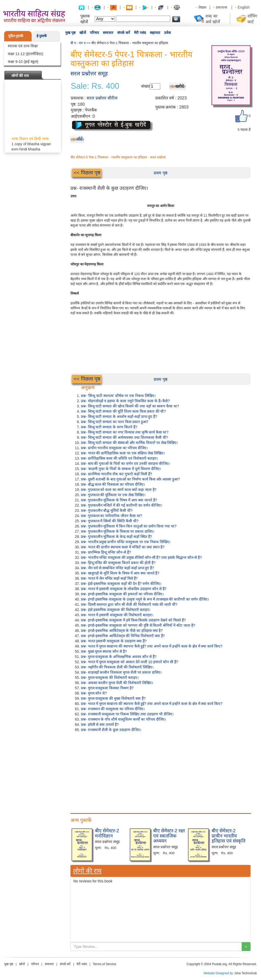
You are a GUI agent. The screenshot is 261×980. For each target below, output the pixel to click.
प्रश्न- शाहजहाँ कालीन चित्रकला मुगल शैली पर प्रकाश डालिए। (121, 672)
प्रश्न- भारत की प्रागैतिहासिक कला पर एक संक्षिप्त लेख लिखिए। (123, 453)
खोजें (83, 33)
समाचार (108, 33)
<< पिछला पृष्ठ (87, 173)
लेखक (202, 7)
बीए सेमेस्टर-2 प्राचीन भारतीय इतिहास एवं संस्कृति (229, 836)
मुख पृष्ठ (70, 33)
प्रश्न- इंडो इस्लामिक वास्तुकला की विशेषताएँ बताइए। (116, 610)
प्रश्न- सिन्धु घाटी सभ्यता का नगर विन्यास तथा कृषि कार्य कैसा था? (125, 432)
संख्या (146, 86)
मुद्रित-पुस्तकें (16, 36)
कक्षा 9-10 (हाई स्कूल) (23, 62)
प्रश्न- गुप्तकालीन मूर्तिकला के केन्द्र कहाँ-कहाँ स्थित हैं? (116, 537)
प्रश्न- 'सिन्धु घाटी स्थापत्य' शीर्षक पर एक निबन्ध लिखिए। (118, 396)
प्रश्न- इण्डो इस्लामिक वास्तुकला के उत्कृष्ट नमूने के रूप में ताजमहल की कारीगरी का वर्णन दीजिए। (145, 599)
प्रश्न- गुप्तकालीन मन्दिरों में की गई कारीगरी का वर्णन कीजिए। (121, 505)
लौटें (79, 139)
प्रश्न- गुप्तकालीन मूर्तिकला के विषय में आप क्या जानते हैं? (119, 500)
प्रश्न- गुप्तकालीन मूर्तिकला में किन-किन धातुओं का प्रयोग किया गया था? (129, 526)
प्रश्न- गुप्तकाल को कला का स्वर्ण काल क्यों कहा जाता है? (119, 490)
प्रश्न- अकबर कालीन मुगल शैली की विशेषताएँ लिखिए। (117, 683)
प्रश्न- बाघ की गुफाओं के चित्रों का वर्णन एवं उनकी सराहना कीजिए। (125, 464)
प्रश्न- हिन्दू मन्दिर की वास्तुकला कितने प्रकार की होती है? (118, 563)
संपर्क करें (124, 33)
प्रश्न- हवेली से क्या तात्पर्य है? (100, 724)
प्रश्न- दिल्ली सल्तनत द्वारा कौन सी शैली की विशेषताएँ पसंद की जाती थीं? (129, 604)
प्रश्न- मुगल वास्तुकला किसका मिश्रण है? (107, 688)
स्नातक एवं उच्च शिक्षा (23, 46)
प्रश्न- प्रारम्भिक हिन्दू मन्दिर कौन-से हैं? (106, 552)
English (244, 7)
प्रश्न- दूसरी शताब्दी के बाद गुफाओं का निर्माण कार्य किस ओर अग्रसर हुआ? (130, 479)
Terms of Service (105, 964)
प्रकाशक (222, 7)
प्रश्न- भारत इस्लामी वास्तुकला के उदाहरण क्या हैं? (114, 641)
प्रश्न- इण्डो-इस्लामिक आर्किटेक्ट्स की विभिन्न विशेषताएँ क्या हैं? (123, 636)
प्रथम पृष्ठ (160, 173)
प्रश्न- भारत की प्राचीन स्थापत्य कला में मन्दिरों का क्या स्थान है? (123, 547)
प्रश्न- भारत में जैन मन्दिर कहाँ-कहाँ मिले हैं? (109, 578)
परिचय (94, 33)
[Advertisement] (161, 771)
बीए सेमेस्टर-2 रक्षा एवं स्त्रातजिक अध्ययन (169, 836)
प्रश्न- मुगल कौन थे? (94, 693)
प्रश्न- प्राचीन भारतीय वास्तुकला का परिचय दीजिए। (114, 448)
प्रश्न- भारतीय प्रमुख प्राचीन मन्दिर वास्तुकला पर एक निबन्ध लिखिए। (126, 542)
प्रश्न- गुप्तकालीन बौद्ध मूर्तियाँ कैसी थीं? (107, 510)
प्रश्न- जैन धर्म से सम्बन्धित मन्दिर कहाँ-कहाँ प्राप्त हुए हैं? (117, 568)
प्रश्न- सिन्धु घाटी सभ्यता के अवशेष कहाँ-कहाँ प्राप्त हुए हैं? (119, 417)
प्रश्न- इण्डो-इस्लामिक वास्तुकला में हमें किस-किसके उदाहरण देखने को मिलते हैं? (133, 620)
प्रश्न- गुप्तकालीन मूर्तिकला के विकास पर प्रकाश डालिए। (118, 531)
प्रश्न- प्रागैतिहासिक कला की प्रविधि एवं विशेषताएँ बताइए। (119, 458)
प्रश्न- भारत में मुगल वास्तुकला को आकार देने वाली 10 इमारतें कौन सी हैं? (130, 662)
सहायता (155, 33)
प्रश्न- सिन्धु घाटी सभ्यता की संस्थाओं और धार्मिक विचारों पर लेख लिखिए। (129, 443)
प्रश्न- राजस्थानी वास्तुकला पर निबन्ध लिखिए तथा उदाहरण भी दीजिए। (127, 714)
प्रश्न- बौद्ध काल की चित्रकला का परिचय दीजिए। (113, 484)
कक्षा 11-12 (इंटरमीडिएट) (26, 54)
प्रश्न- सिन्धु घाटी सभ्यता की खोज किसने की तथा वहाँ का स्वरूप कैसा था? (130, 406)
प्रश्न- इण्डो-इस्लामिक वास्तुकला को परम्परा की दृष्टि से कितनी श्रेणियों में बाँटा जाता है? (138, 625)
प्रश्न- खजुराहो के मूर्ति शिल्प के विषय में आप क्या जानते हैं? (120, 573)
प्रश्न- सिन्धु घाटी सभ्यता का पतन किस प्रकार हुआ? (115, 422)
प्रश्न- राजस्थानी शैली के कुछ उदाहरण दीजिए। (111, 730)
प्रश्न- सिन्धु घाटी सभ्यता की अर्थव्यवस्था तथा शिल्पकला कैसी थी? (124, 437)
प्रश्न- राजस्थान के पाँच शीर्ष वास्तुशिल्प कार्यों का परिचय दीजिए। (123, 719)
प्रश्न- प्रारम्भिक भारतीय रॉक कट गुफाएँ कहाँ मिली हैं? (117, 474)
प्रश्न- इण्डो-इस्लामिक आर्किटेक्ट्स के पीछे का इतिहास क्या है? (122, 631)
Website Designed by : (219, 973)
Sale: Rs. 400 (95, 86)
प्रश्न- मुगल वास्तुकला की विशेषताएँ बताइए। (110, 678)
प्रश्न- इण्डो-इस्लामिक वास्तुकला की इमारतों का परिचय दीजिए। (122, 594)
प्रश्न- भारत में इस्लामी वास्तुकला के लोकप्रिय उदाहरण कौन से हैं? (124, 589)
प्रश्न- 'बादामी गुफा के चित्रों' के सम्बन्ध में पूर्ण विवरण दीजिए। (121, 469)
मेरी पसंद (140, 33)
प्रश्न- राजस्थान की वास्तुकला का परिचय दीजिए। (113, 709)
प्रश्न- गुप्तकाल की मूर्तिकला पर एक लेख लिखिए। (113, 495)
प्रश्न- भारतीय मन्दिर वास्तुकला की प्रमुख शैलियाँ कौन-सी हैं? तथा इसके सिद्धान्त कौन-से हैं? (141, 557)
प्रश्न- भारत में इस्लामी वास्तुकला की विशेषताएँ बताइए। (117, 615)
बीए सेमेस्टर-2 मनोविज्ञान (107, 833)
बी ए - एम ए (78, 43)
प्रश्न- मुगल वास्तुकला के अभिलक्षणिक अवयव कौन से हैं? (119, 657)
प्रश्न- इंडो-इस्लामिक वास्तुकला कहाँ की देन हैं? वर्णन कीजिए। (121, 584)
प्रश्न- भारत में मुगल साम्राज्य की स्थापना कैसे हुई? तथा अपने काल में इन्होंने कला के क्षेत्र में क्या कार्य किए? (152, 646)
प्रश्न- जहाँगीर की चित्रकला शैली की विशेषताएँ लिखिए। (117, 667)
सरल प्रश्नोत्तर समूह (89, 73)
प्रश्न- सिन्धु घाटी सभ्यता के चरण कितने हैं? (109, 427)
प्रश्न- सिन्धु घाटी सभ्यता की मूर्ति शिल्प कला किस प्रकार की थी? (123, 411)
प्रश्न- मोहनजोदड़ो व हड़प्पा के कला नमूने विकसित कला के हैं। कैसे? (125, 401)
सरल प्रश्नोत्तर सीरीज (102, 98)
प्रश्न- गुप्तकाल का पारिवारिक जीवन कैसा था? (112, 516)
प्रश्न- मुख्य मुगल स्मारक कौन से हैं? (104, 651)
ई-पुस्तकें (42, 36)
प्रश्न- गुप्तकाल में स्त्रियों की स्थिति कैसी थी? (110, 521)
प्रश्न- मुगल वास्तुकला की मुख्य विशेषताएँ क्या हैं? (113, 698)
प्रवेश (168, 33)
